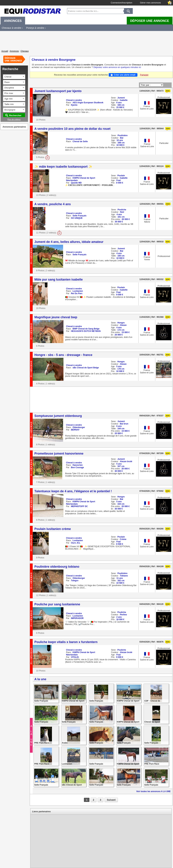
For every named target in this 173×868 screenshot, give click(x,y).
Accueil (5, 51)
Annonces (14, 51)
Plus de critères (14, 119)
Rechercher (15, 115)
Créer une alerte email (125, 75)
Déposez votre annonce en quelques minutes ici (117, 67)
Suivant (111, 800)
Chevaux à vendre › (12, 28)
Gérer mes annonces (150, 3)
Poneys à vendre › (36, 28)
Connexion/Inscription (121, 3)
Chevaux (25, 51)
